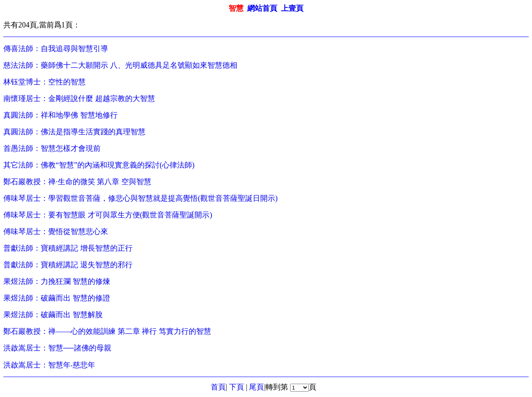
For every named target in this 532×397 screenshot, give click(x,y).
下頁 (236, 387)
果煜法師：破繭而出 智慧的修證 (57, 298)
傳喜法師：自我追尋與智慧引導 (56, 49)
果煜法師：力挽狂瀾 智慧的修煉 (57, 281)
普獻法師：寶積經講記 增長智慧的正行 (68, 248)
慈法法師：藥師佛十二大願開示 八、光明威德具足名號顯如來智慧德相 (120, 65)
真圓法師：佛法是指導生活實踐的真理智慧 (74, 132)
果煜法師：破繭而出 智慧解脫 (53, 315)
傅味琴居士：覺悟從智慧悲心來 (56, 232)
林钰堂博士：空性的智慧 (44, 82)
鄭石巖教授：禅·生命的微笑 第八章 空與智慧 (77, 182)
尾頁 (256, 387)
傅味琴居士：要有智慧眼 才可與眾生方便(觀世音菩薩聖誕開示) (108, 215)
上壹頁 (292, 8)
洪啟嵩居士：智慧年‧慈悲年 (49, 365)
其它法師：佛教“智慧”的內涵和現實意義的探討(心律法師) (99, 165)
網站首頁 (262, 8)
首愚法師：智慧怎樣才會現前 (52, 148)
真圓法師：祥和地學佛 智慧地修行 (60, 115)
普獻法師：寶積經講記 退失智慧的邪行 (68, 265)
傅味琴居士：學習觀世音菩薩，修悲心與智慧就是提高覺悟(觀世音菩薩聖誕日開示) (140, 198)
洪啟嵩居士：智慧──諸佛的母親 (57, 348)
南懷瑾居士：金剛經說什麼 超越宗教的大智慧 (79, 99)
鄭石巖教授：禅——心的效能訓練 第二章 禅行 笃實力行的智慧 (107, 331)
